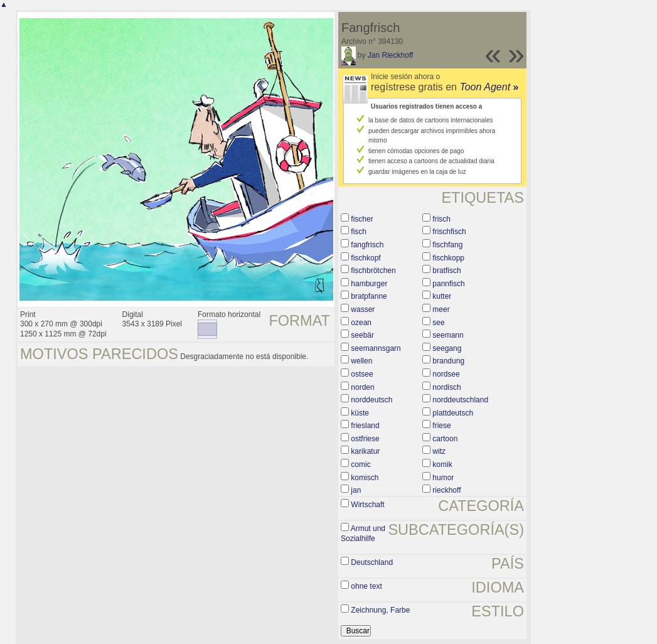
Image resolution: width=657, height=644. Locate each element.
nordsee (446, 374)
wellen (361, 361)
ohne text (366, 586)
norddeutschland (460, 400)
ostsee (362, 374)
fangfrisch (367, 245)
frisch (441, 219)
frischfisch (449, 232)
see (438, 323)
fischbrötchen (373, 271)
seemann (448, 335)
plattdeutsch (453, 413)
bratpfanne (369, 296)
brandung (448, 361)
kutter (442, 296)
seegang (447, 348)
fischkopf (366, 258)
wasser (363, 309)
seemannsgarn (376, 348)
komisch (365, 478)
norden (362, 387)
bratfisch (446, 271)
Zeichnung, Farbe (380, 610)
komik (442, 464)
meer (441, 309)
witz (439, 451)
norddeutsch (371, 400)
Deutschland (372, 562)
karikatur (365, 451)
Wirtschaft (367, 505)
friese (441, 426)
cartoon (445, 439)
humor (443, 478)
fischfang (447, 245)
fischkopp (448, 258)
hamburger (369, 284)
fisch (359, 232)
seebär (362, 335)
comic (361, 464)
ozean (361, 323)
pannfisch (448, 284)
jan (356, 490)
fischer (362, 219)
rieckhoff (446, 490)
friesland (365, 426)
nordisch (446, 387)
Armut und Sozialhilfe (363, 534)
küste (360, 413)
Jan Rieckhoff (391, 55)
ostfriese (365, 439)
